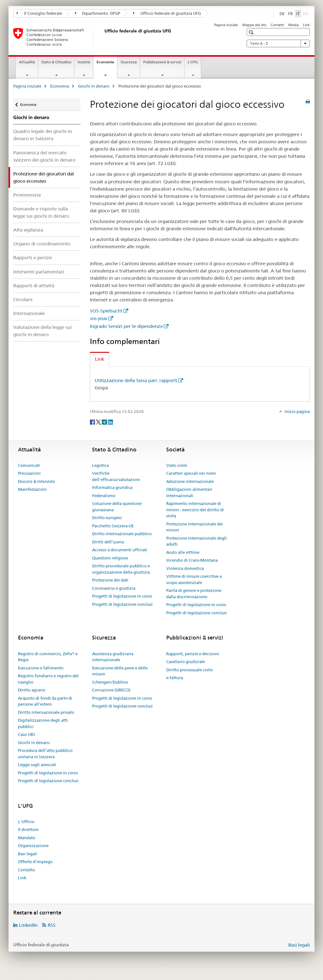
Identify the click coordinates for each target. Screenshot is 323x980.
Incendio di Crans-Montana (192, 560)
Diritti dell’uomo (108, 542)
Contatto (26, 870)
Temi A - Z (278, 43)
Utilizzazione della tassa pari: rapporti (136, 380)
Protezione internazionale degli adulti (197, 541)
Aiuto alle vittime (183, 552)
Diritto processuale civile (189, 670)
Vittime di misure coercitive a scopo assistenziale (194, 579)
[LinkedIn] (110, 422)
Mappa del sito (254, 25)
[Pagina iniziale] (103, 37)
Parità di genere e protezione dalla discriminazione (194, 593)
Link (306, 25)
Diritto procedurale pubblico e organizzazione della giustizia (121, 569)
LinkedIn (28, 925)
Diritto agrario (32, 690)
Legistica (100, 465)
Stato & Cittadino (56, 62)
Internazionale (29, 313)
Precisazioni (29, 473)
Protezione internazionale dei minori (195, 527)
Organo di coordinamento (42, 244)
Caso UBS (27, 734)
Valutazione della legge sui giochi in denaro (42, 331)
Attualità (27, 62)
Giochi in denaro (94, 86)
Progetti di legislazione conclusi (122, 604)
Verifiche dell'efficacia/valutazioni (116, 476)
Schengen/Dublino (110, 682)
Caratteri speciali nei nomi (191, 473)
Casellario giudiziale (186, 662)
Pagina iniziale (226, 25)
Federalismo (104, 496)
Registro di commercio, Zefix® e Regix (48, 657)
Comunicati (29, 465)
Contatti (277, 25)
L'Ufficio (26, 822)
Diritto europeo (107, 518)
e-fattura (175, 678)
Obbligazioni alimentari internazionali (189, 492)
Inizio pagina (297, 411)
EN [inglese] (306, 13)
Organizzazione (33, 845)
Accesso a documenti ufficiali (120, 550)
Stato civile (177, 465)
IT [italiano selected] (298, 14)
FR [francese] (290, 14)
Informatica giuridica (112, 487)
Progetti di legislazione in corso (122, 596)
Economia (107, 64)
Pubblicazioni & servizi (162, 62)
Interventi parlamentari (39, 272)
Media (294, 25)
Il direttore (28, 829)
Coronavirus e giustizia (114, 588)
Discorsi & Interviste (36, 481)
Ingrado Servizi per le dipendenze (126, 326)
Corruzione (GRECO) (111, 690)
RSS (52, 925)
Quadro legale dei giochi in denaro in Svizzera (43, 135)
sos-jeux (99, 318)
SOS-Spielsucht (106, 311)
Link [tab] (100, 359)
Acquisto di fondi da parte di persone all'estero (45, 701)
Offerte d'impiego (35, 862)
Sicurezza (129, 62)
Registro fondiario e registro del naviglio (48, 679)
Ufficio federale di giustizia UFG (167, 13)
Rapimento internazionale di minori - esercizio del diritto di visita (195, 510)
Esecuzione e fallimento (41, 668)
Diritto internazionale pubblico (122, 534)
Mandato (27, 838)
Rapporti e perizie (33, 258)
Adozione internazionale (190, 481)
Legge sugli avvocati (37, 765)
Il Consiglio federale (39, 13)
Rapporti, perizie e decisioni (193, 654)
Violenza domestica (185, 568)
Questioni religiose (110, 558)
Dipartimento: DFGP (98, 13)
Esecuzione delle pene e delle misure (120, 671)
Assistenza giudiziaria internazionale (113, 657)
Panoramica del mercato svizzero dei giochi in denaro (44, 156)
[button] (252, 32)
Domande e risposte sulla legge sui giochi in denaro (41, 212)
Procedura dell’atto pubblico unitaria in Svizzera (45, 754)
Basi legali (28, 854)
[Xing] (105, 422)
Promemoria (27, 195)
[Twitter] (99, 422)
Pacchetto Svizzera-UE (113, 526)
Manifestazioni (32, 489)
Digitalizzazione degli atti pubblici (43, 723)
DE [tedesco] (282, 14)
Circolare (23, 299)
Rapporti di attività (34, 286)
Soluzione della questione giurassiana (117, 507)
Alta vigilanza (28, 230)
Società (84, 62)
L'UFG (193, 62)
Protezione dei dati (110, 580)
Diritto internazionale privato (46, 712)
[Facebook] (93, 422)
